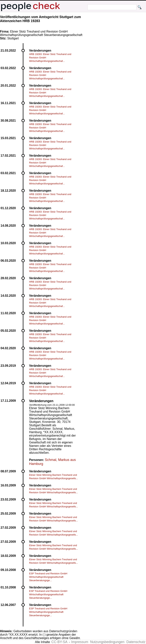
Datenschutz (136, 642)
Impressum (80, 642)
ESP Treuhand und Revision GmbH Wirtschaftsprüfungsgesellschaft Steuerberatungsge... (48, 577)
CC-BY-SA (59, 642)
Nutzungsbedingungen (107, 642)
